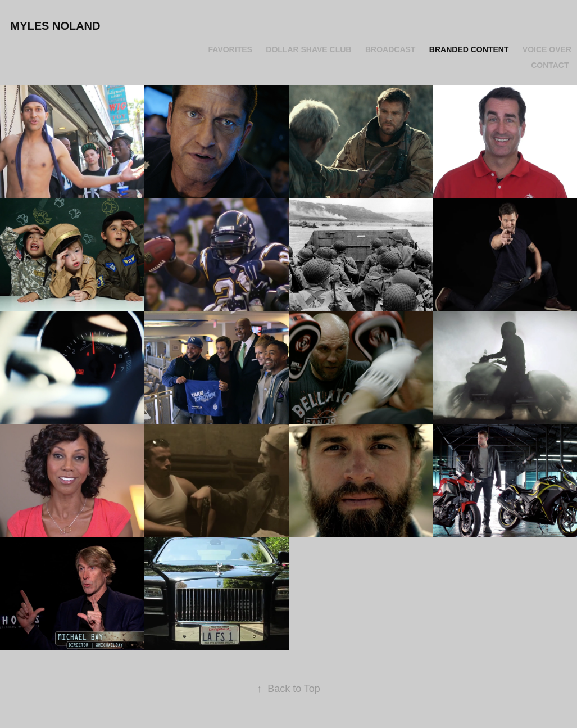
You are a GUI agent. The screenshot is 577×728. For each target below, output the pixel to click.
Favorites (230, 49)
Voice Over (547, 49)
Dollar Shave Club (308, 49)
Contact (550, 65)
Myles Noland (55, 26)
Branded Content (469, 49)
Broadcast (390, 49)
